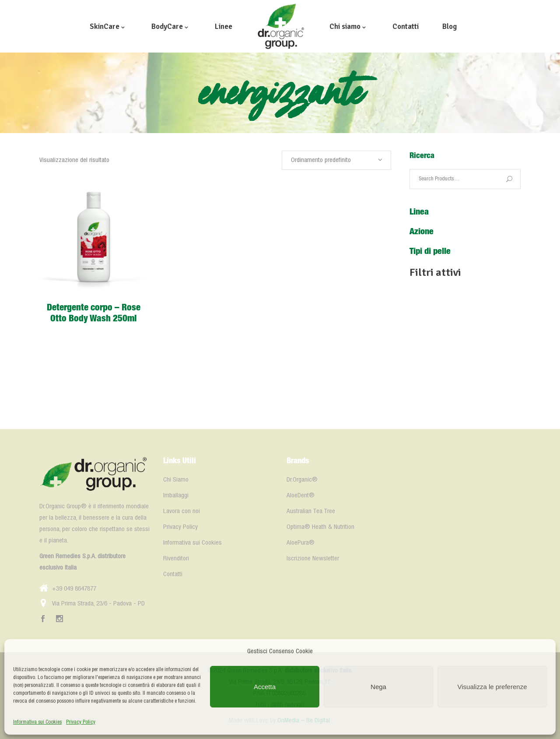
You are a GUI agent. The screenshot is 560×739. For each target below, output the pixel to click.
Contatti (173, 574)
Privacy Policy (81, 722)
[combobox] (336, 160)
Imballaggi (176, 496)
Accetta (265, 687)
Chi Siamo (176, 480)
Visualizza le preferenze (492, 687)
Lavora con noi (182, 511)
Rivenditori (176, 559)
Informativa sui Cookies (37, 722)
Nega (378, 687)
